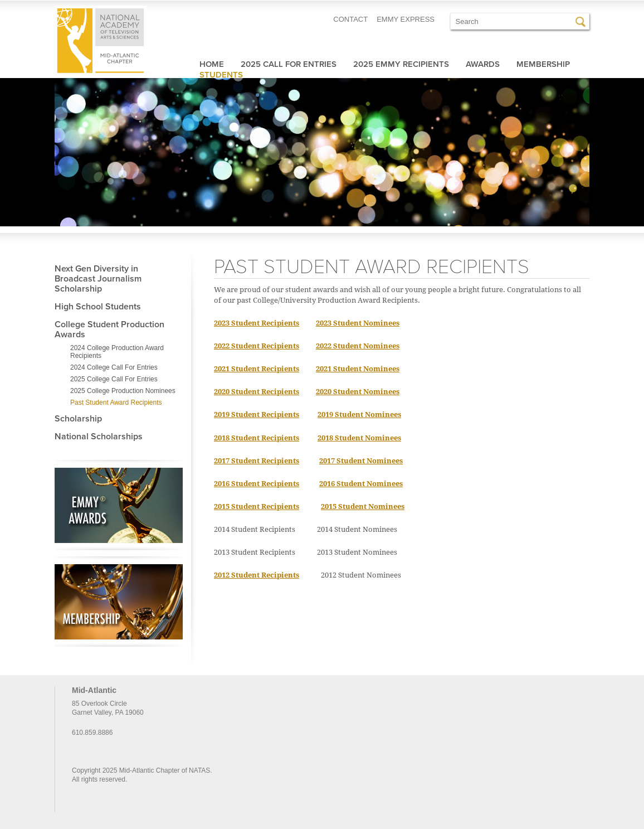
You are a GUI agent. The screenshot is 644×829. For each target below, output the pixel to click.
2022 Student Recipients (257, 346)
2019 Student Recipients (257, 414)
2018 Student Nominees (359, 438)
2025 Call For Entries (289, 64)
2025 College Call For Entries (114, 379)
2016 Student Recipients (257, 484)
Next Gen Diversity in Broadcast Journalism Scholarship (98, 279)
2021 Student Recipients (257, 369)
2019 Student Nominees (359, 414)
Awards (483, 64)
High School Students (98, 307)
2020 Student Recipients (257, 392)
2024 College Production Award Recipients (117, 352)
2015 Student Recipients (257, 506)
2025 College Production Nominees (123, 391)
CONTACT (350, 19)
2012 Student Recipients (257, 575)
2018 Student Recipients (257, 438)
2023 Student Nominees (358, 323)
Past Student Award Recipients (116, 403)
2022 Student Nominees (358, 346)
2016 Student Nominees (361, 484)
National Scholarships (99, 437)
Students (221, 75)
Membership (543, 64)
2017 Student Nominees (361, 461)
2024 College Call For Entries (114, 367)
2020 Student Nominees (358, 392)
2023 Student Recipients (257, 323)
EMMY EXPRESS (406, 19)
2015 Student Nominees (363, 506)
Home (212, 64)
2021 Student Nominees (358, 369)
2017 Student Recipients (257, 461)
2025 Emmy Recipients (401, 64)
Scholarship (78, 419)
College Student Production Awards (109, 329)
